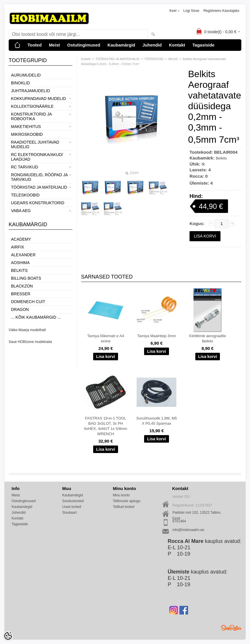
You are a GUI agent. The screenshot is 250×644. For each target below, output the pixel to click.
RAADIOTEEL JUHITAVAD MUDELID (35, 144)
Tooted (35, 45)
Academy (21, 239)
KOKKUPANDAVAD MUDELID (38, 99)
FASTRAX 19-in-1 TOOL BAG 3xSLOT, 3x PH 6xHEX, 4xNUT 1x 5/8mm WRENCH (106, 426)
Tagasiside (203, 45)
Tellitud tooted (124, 507)
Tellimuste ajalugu (127, 501)
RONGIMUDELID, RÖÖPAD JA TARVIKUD (39, 177)
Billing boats (26, 278)
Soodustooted (73, 501)
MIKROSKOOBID (27, 134)
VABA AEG (21, 211)
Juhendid (152, 45)
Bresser (21, 294)
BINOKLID (20, 83)
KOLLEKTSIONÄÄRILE (32, 106)
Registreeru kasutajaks (221, 11)
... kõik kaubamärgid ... (36, 317)
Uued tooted (72, 507)
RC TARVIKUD (24, 167)
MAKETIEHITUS (26, 127)
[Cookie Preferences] (8, 636)
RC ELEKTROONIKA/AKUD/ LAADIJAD (37, 157)
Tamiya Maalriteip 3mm (157, 336)
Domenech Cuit (28, 302)
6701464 (179, 521)
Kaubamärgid (121, 45)
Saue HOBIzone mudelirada (30, 342)
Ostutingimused (84, 45)
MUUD (173, 59)
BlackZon (22, 286)
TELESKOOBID (25, 195)
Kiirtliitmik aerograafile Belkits (208, 338)
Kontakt (177, 45)
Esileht (86, 59)
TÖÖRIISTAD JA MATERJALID (39, 187)
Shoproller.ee (231, 628)
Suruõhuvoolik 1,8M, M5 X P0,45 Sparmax (157, 421)
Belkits (19, 270)
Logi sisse (191, 11)
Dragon (20, 309)
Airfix (18, 247)
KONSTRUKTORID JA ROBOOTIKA (31, 116)
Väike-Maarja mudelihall (27, 330)
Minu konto (121, 495)
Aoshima (20, 263)
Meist (54, 45)
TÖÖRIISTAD (154, 59)
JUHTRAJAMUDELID (31, 91)
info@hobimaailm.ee (188, 530)
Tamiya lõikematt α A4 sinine (105, 338)
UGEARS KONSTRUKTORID (38, 203)
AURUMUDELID (26, 75)
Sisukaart (69, 513)
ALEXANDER (23, 255)
